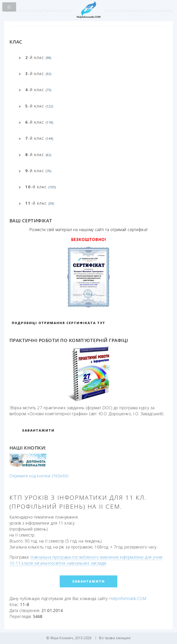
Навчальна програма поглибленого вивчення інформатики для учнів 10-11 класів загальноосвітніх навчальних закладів (86, 560)
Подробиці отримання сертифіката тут (59, 323)
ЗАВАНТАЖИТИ (38, 430)
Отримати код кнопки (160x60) (39, 476)
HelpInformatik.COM (128, 598)
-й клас (38, 57)
